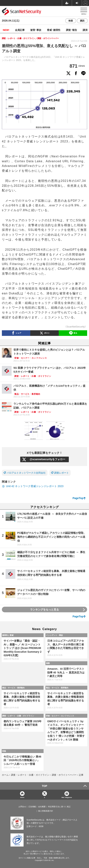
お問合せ (22, 807)
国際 (48, 663)
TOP (45, 786)
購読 (82, 21)
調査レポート (62, 473)
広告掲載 (32, 807)
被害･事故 (36, 30)
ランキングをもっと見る (44, 610)
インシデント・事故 (54, 635)
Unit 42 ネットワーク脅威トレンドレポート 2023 (35, 486)
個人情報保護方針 (46, 811)
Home (22, 797)
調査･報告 (72, 30)
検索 (71, 21)
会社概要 (42, 807)
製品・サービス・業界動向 (13, 688)
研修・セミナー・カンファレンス (60, 716)
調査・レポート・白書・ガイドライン (18, 716)
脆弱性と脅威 (8, 635)
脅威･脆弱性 (54, 30)
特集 (4, 751)
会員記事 (20, 30)
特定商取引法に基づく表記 (59, 807)
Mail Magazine (67, 797)
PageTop (78, 498)
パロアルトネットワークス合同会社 (26, 473)
